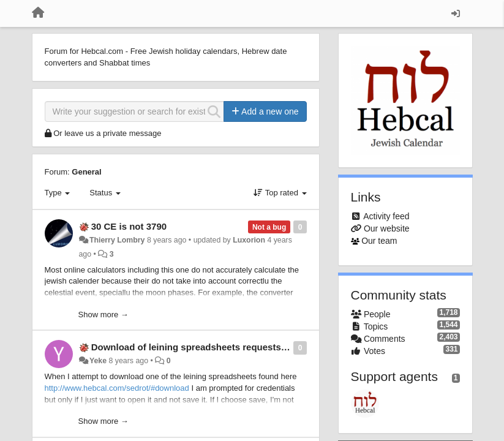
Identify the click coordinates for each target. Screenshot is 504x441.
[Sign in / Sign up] (456, 13)
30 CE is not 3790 (129, 226)
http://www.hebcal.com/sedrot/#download (117, 388)
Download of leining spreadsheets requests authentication (219, 347)
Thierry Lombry (117, 240)
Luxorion (249, 240)
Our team (379, 241)
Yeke (98, 361)
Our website (387, 228)
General (86, 172)
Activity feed (386, 216)
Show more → (103, 315)
